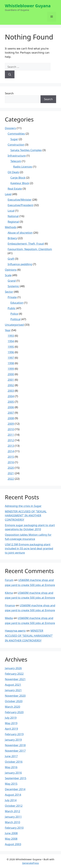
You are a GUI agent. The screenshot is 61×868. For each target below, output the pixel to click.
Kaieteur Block (20, 183)
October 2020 (14, 701)
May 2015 (11, 784)
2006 (11, 407)
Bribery (12, 238)
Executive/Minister (20, 200)
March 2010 (13, 822)
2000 (11, 374)
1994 (11, 341)
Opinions (11, 270)
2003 (11, 391)
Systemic (13, 286)
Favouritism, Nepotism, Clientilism (30, 249)
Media (9, 618)
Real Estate (15, 189)
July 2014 (11, 800)
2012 (11, 440)
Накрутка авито (15, 631)
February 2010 (14, 828)
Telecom (16, 161)
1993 (11, 336)
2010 (11, 429)
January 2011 (13, 817)
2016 (11, 462)
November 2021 (15, 679)
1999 (11, 369)
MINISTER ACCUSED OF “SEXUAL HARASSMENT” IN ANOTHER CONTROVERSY (26, 515)
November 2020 (15, 696)
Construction (16, 145)
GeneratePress (30, 863)
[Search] (10, 74)
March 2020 (13, 707)
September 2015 (16, 778)
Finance (10, 605)
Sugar (14, 139)
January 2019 (13, 740)
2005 (11, 402)
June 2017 (11, 756)
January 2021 (13, 690)
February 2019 (14, 734)
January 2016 (13, 773)
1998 (11, 363)
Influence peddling (20, 264)
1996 (11, 352)
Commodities (16, 134)
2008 (11, 418)
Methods (11, 227)
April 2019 (11, 729)
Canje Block (18, 178)
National (13, 216)
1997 (11, 358)
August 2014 (13, 795)
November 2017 (15, 751)
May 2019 (11, 723)
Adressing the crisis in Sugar (23, 506)
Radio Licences (23, 167)
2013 (11, 446)
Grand (12, 281)
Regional (13, 222)
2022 (11, 479)
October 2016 (14, 762)
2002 (11, 385)
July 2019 (11, 718)
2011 (11, 435)
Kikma (9, 593)
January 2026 (13, 668)
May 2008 (11, 839)
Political (15, 319)
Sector (9, 292)
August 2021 (13, 685)
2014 (11, 451)
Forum (9, 580)
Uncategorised (14, 325)
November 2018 (15, 745)
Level (8, 194)
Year (8, 330)
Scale (8, 275)
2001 (11, 380)
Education (17, 303)
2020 (11, 468)
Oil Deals (13, 172)
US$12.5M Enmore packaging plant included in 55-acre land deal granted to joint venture (29, 548)
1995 (11, 347)
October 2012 (14, 806)
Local (11, 211)
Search (9, 93)
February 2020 (14, 712)
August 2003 (13, 844)
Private (12, 297)
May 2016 (11, 767)
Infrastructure (17, 156)
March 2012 (13, 811)
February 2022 (14, 674)
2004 (11, 396)
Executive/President (20, 205)
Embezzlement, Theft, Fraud (26, 244)
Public (12, 308)
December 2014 (15, 789)
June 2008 (11, 833)
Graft (11, 259)
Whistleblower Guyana (28, 6)
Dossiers (10, 128)
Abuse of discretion (20, 233)
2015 (11, 457)
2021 (11, 473)
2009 (11, 424)
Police (14, 314)
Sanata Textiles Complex (26, 150)
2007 (11, 413)
